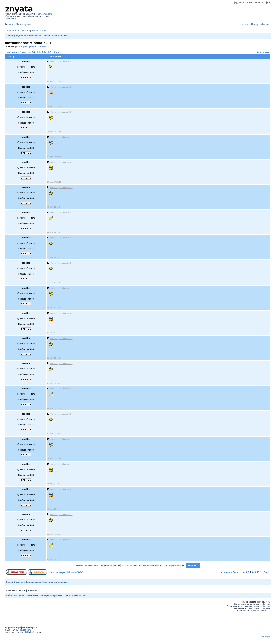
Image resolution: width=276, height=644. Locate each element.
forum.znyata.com (44, 14)
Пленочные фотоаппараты (55, 36)
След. (57, 52)
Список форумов (15, 36)
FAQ (254, 24)
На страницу (13, 52)
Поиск (265, 24)
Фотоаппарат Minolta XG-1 (67, 572)
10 (48, 52)
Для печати (263, 52)
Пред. (23, 52)
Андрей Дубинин (28, 46)
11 (51, 52)
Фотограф (266, 637)
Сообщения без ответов (17, 31)
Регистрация (23, 24)
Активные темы (39, 31)
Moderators (43, 46)
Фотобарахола (33, 36)
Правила (244, 24)
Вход (9, 24)
